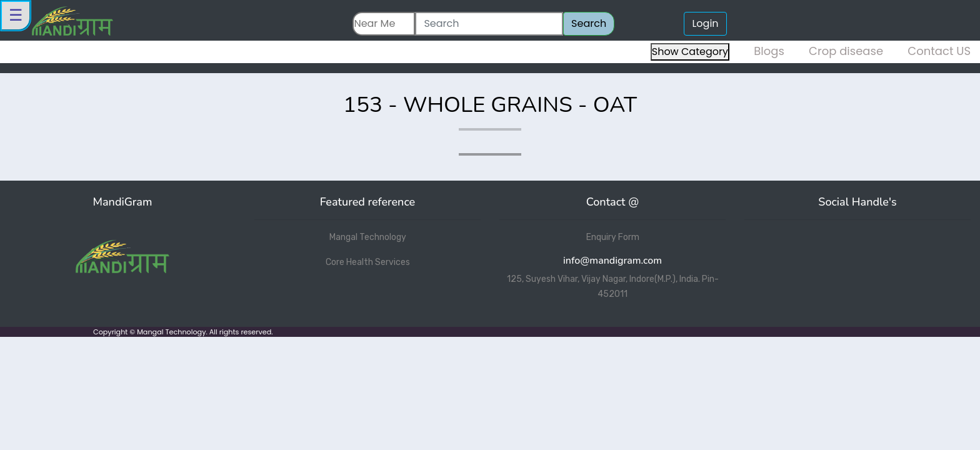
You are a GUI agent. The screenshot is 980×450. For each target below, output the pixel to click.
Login (705, 23)
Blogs (769, 51)
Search (589, 23)
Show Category (690, 52)
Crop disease (846, 51)
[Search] (489, 24)
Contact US (939, 51)
